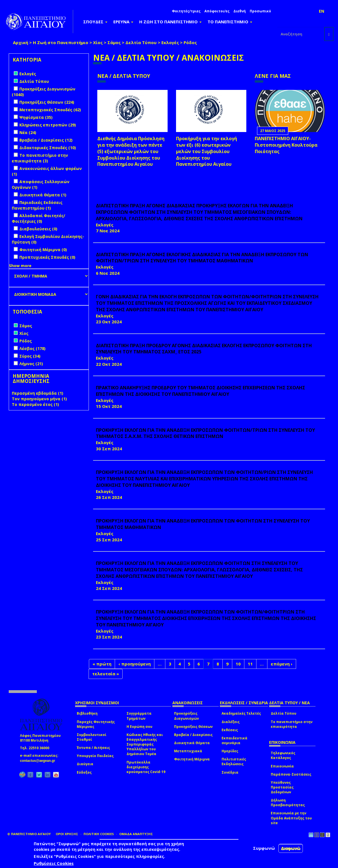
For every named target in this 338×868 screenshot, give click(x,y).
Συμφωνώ (264, 848)
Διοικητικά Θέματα (192, 743)
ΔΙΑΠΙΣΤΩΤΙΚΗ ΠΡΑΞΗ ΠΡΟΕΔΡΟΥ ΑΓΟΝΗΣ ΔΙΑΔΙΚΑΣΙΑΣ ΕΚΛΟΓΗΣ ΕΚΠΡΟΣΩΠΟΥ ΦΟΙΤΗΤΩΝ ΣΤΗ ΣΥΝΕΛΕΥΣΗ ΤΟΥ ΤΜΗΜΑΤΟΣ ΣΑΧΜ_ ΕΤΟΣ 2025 (204, 349)
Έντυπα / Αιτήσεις (93, 748)
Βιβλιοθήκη (87, 713)
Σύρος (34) (30, 356)
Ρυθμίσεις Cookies (54, 863)
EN (322, 11)
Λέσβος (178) (32, 348)
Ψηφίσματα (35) (36, 117)
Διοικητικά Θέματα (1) (43, 195)
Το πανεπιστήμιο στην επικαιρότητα (292, 724)
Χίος (98, 42)
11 (250, 664)
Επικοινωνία (282, 766)
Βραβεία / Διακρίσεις (193, 735)
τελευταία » (106, 674)
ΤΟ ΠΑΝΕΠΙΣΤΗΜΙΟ (230, 22)
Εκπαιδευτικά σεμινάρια (235, 740)
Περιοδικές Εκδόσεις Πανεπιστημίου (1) (37, 205)
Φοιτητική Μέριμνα (192, 759)
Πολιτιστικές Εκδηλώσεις (234, 762)
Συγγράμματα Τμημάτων (139, 716)
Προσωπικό (260, 11)
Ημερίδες (230, 751)
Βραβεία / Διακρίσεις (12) (46, 140)
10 (238, 664)
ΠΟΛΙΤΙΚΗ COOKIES (99, 834)
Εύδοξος (84, 772)
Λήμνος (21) (31, 364)
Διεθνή (240, 11)
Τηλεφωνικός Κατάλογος (283, 755)
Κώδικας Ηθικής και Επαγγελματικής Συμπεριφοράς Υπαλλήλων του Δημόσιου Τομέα (145, 744)
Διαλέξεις (231, 722)
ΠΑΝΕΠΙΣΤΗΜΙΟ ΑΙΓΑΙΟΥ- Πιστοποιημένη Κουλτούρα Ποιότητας (286, 145)
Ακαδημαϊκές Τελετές (241, 713)
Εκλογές (170, 42)
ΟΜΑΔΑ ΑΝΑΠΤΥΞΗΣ (136, 834)
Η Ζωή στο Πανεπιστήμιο (61, 42)
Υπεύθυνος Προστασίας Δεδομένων (282, 787)
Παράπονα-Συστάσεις (291, 774)
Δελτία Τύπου (141, 42)
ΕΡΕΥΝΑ (123, 22)
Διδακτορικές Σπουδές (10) (48, 148)
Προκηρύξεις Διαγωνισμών (186, 716)
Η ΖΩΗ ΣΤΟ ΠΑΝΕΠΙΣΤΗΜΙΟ (170, 22)
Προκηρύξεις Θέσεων (193, 727)
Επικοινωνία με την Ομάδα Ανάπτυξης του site (291, 818)
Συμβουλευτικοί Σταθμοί (92, 737)
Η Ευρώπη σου (139, 727)
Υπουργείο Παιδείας (95, 756)
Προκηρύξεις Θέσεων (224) (47, 102)
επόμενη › (282, 664)
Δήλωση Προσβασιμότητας (288, 803)
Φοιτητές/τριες (186, 11)
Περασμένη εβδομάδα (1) (38, 393)
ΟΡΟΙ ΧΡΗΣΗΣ (67, 834)
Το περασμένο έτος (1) (35, 404)
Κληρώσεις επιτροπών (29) (48, 125)
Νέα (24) (28, 132)
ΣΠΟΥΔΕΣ (95, 22)
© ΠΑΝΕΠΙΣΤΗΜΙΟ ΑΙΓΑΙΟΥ (29, 834)
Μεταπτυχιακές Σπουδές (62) (50, 110)
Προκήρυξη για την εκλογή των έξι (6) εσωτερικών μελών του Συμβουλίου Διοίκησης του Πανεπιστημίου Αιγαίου (207, 151)
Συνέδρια (230, 772)
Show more (20, 266)
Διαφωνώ (291, 848)
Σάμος (114, 42)
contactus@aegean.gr (39, 761)
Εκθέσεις (230, 730)
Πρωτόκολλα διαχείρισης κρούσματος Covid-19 (146, 767)
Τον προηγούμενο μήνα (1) (39, 399)
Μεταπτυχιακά (188, 751)
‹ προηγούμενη (135, 664)
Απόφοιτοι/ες (217, 11)
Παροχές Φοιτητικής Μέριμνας (96, 724)
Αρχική (21, 42)
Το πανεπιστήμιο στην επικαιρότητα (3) (40, 158)
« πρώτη (102, 664)
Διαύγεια (85, 764)
